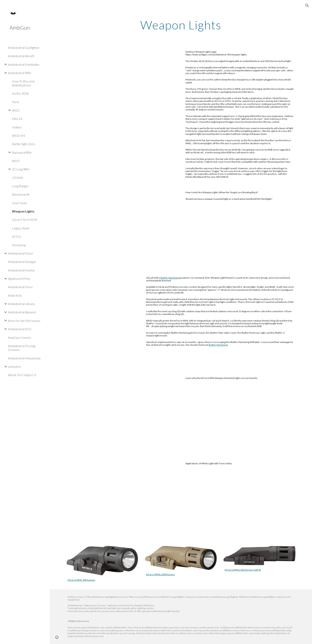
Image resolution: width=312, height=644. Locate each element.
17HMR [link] (18, 178)
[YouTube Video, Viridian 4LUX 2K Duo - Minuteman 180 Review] (122, 87)
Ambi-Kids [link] (15, 295)
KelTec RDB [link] (20, 93)
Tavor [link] (16, 102)
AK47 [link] (16, 161)
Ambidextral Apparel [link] (22, 312)
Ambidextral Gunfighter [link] (24, 48)
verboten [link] (14, 366)
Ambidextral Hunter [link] (21, 270)
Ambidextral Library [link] (21, 304)
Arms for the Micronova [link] (24, 321)
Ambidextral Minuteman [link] (24, 358)
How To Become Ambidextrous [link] (23, 83)
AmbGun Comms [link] (19, 337)
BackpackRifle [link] (22, 152)
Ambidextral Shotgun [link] (22, 262)
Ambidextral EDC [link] (20, 329)
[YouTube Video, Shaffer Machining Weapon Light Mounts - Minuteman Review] (102, 320)
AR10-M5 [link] (19, 136)
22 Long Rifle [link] (21, 169)
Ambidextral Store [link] (20, 287)
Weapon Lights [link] (23, 211)
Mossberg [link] (19, 245)
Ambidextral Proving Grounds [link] (22, 348)
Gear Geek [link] (19, 203)
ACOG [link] (17, 236)
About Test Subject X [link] (22, 375)
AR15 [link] (16, 110)
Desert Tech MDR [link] (24, 220)
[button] (307, 6)
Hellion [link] (17, 127)
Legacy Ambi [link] (21, 228)
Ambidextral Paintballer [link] (24, 64)
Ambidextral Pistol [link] (20, 253)
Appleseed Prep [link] (19, 279)
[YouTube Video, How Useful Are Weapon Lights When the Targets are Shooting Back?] (122, 227)
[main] (181, 25)
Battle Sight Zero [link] (23, 144)
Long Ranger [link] (20, 186)
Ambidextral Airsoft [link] (21, 56)
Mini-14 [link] (17, 119)
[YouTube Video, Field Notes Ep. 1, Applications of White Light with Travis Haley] (122, 498)
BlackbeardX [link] (21, 194)
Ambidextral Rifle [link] (20, 73)
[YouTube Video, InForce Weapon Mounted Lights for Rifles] (122, 413)
